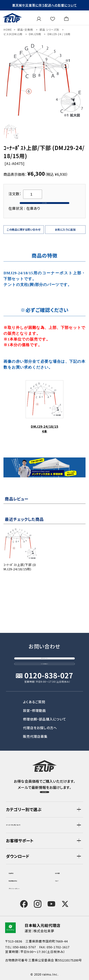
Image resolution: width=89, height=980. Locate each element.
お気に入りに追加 (65, 240)
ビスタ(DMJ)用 (13, 34)
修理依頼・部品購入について (44, 705)
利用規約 (16, 872)
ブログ (60, 880)
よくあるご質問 (34, 687)
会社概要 (62, 872)
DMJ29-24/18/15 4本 (44, 417)
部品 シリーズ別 (49, 30)
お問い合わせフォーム (44, 628)
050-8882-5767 (24, 947)
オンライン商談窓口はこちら (45, 645)
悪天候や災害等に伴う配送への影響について (44, 5)
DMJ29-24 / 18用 (59, 34)
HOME (8, 30)
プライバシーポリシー (25, 888)
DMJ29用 (35, 34)
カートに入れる (45, 208)
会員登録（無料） (45, 787)
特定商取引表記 (21, 880)
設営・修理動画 (34, 696)
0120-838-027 (49, 661)
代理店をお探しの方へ (40, 713)
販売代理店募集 (35, 722)
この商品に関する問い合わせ (24, 240)
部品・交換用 (25, 30)
